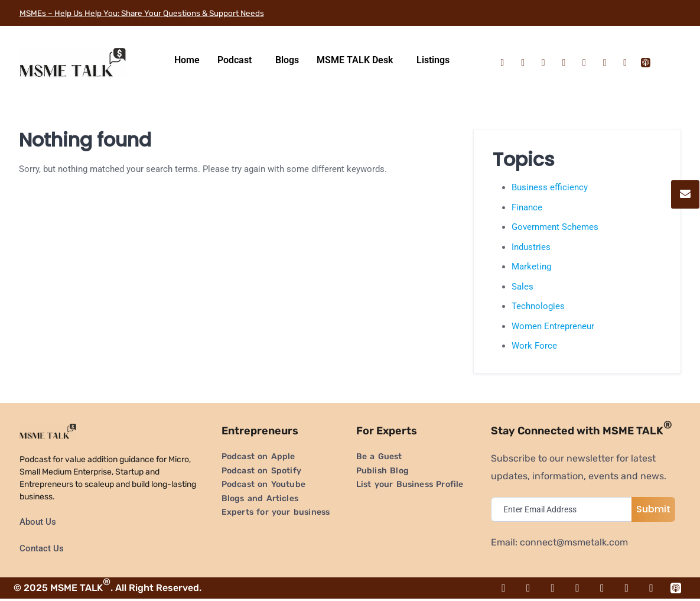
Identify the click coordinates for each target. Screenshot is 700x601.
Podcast (235, 60)
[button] (237, 60)
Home (187, 60)
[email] (564, 509)
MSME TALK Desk (355, 60)
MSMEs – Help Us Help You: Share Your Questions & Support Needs (167, 13)
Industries (531, 247)
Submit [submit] (653, 509)
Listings (433, 60)
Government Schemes (555, 227)
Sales (522, 287)
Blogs (287, 60)
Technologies (538, 306)
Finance (527, 207)
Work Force (534, 346)
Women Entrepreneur (553, 326)
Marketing (531, 267)
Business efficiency (550, 187)
